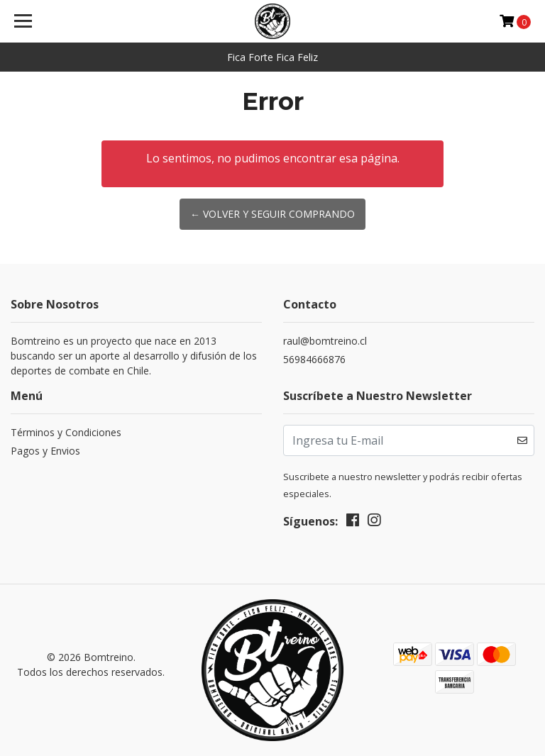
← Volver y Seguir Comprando (272, 214)
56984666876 (314, 359)
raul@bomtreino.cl (325, 341)
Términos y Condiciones (66, 432)
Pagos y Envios (45, 451)
